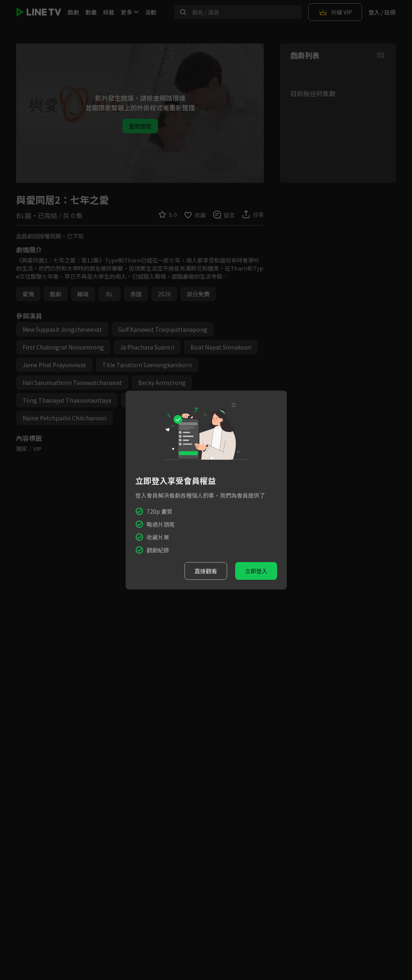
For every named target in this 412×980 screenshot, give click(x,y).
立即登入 (256, 571)
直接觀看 (206, 571)
